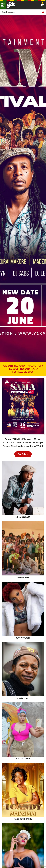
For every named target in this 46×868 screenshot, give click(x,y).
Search (43, 12)
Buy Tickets (23, 454)
